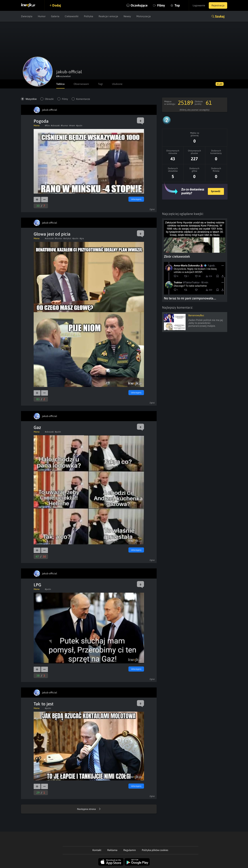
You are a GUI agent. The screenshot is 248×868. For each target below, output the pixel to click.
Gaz (37, 427)
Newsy (127, 16)
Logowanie (199, 5)
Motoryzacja (144, 16)
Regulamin (130, 850)
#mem (72, 126)
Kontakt (97, 850)
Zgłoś (152, 209)
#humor (64, 126)
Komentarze (83, 99)
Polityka (89, 16)
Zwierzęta (27, 16)
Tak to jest (44, 704)
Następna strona (89, 809)
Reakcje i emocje (108, 16)
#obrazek (55, 126)
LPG (37, 585)
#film (47, 126)
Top (177, 5)
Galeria (55, 16)
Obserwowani (81, 84)
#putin (79, 126)
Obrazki (49, 99)
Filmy (161, 5)
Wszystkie (31, 99)
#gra (82, 238)
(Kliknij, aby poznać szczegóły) (195, 110)
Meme (37, 126)
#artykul (67, 238)
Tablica (60, 84)
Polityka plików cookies (155, 850)
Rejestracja (218, 5)
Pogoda (41, 121)
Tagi (100, 84)
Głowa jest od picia (52, 234)
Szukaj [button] (220, 16)
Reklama (112, 850)
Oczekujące (139, 5)
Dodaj (57, 5)
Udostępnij (136, 199)
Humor (42, 16)
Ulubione (117, 84)
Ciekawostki (72, 16)
